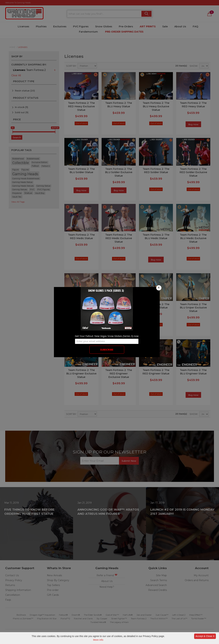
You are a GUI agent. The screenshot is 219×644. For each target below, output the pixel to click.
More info (98, 640)
